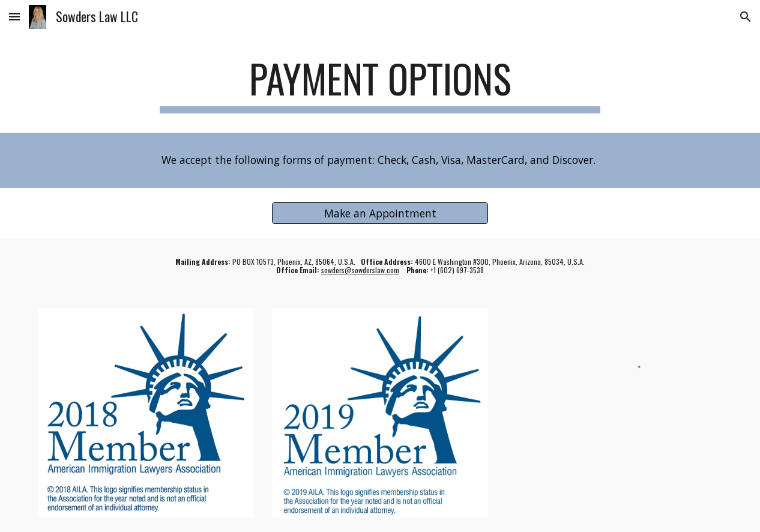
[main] (380, 84)
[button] (14, 17)
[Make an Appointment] (380, 213)
